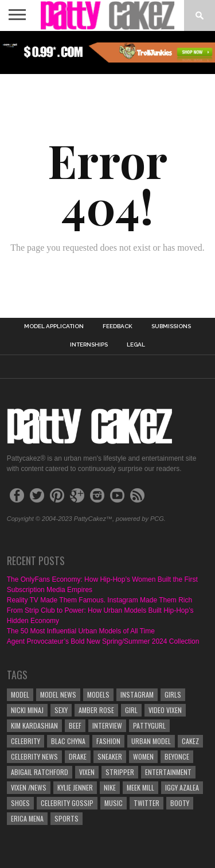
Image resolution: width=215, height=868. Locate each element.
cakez (190, 741)
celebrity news (34, 756)
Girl (131, 710)
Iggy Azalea (182, 787)
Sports (67, 818)
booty (180, 803)
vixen (87, 772)
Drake (78, 756)
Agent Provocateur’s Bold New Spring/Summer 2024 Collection (103, 641)
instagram (137, 694)
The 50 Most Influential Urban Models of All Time (81, 631)
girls (173, 694)
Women (143, 756)
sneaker (110, 756)
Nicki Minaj (27, 710)
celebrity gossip (67, 803)
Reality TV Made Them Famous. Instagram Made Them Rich (99, 600)
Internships (89, 345)
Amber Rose (96, 710)
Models (98, 694)
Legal (136, 345)
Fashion (108, 741)
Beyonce (177, 756)
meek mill (140, 787)
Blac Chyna (68, 741)
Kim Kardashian (34, 725)
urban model (151, 741)
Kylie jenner (75, 787)
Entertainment (168, 772)
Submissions (171, 326)
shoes (20, 803)
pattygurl (149, 725)
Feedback (118, 326)
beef (75, 725)
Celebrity (26, 741)
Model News (58, 694)
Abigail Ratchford (40, 772)
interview (107, 725)
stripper (120, 772)
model (20, 694)
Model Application (54, 326)
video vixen (165, 710)
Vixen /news (29, 787)
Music (114, 803)
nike (110, 787)
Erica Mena (27, 818)
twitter (146, 803)
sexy (61, 710)
